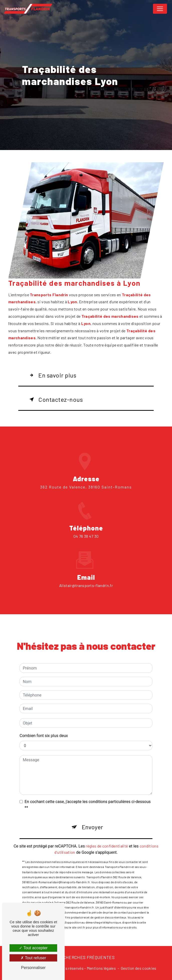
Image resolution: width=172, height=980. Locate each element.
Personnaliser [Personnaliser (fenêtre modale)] (33, 968)
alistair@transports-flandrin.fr (86, 578)
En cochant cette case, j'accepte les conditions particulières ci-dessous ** (88, 797)
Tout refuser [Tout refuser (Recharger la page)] (33, 958)
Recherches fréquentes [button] (86, 957)
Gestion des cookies (139, 968)
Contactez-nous (55, 399)
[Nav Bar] (160, 9)
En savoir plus (52, 375)
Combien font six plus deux (44, 728)
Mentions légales (101, 968)
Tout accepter (33, 948)
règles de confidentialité (107, 839)
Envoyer (92, 820)
